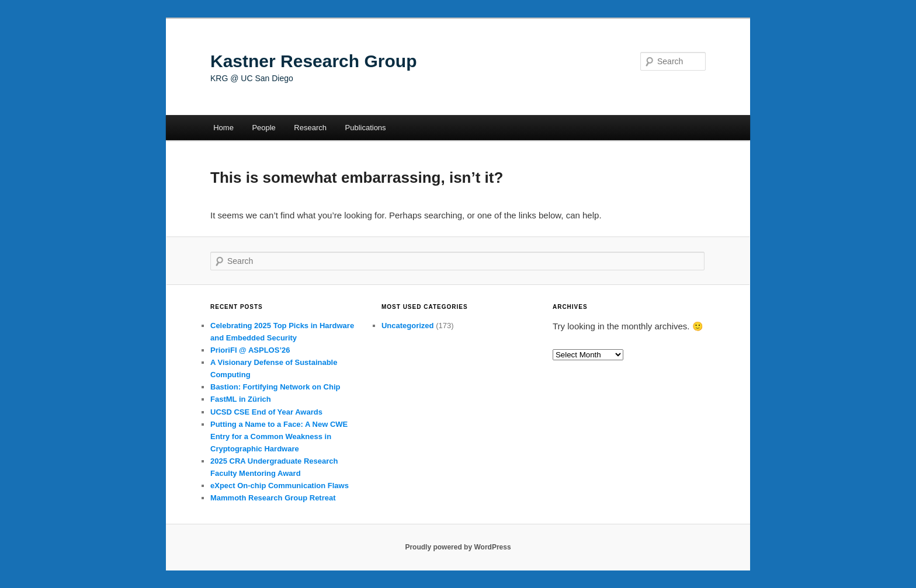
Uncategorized (408, 326)
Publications (366, 128)
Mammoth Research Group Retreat (273, 498)
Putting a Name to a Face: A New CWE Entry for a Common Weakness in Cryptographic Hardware (279, 436)
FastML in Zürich (241, 399)
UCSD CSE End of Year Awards (266, 412)
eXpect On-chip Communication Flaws (280, 486)
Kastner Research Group (313, 61)
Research (310, 128)
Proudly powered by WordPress (458, 547)
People (263, 128)
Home (223, 128)
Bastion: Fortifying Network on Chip (275, 387)
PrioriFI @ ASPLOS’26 (250, 350)
